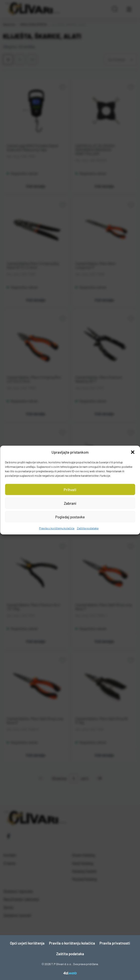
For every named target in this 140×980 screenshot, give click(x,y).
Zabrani (70, 503)
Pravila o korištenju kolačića (57, 528)
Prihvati (70, 489)
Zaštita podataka (88, 528)
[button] (133, 452)
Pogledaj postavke (70, 517)
